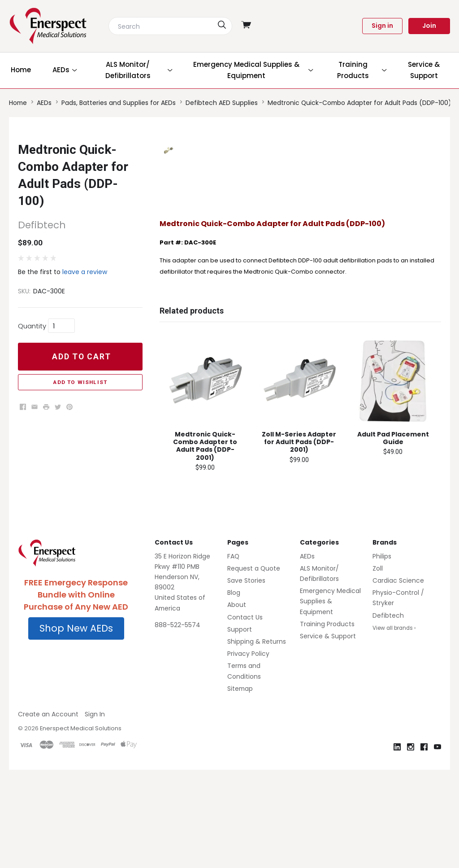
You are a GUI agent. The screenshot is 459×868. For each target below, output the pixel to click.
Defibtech (388, 713)
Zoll (378, 667)
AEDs (307, 654)
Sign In (95, 812)
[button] (76, 727)
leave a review (85, 272)
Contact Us (245, 715)
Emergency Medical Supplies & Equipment (330, 699)
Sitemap (240, 786)
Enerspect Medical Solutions (81, 827)
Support (240, 727)
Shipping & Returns (257, 740)
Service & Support (328, 734)
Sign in (382, 26)
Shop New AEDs (76, 726)
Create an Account (48, 812)
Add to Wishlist (80, 382)
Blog (234, 691)
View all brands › (394, 726)
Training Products (327, 722)
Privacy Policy (248, 752)
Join (429, 26)
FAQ (233, 654)
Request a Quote (254, 667)
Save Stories (246, 679)
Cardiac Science (398, 679)
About (237, 703)
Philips (382, 654)
